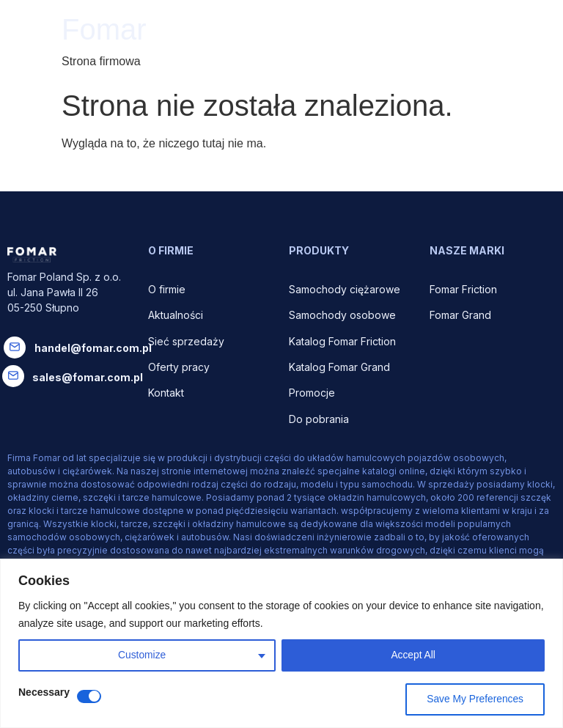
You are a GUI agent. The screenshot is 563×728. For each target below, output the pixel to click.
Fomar (104, 29)
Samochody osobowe (344, 315)
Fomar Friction (463, 289)
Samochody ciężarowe (345, 289)
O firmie (168, 289)
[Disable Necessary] (89, 696)
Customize (142, 655)
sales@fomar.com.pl (88, 377)
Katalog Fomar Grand (339, 367)
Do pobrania (320, 419)
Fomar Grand (460, 315)
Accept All (413, 655)
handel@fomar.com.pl (93, 348)
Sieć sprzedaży (186, 341)
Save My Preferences (474, 699)
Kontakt (166, 393)
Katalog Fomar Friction (342, 341)
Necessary (44, 692)
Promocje (312, 393)
